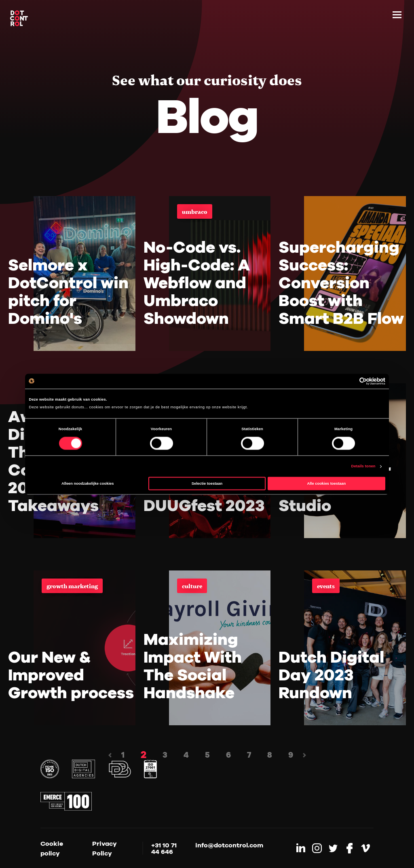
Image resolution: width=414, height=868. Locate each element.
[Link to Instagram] (317, 848)
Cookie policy (52, 848)
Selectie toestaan (207, 484)
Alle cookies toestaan (326, 484)
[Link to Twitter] (333, 848)
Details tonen (363, 467)
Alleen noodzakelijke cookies (88, 484)
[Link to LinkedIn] (301, 848)
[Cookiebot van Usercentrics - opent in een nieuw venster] (350, 381)
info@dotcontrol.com (229, 845)
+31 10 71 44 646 (164, 848)
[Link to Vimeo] (365, 848)
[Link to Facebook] (349, 848)
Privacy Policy (105, 848)
